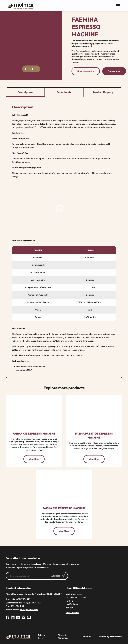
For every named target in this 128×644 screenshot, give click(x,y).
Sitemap (87, 637)
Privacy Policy (42, 637)
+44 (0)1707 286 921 (32, 603)
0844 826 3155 (17, 606)
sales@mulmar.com (29, 610)
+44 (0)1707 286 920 (21, 599)
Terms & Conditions (63, 637)
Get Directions (72, 613)
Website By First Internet (110, 637)
